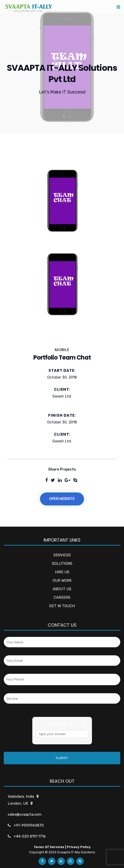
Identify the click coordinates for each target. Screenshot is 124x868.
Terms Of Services (49, 847)
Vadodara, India (21, 796)
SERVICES (62, 555)
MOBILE (62, 350)
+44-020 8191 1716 (30, 836)
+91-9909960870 (29, 825)
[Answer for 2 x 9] (62, 734)
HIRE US (62, 572)
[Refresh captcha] (85, 724)
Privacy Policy (79, 847)
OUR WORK (62, 580)
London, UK (18, 803)
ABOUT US (62, 589)
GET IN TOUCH (62, 606)
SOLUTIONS (62, 564)
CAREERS (62, 597)
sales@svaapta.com (25, 814)
